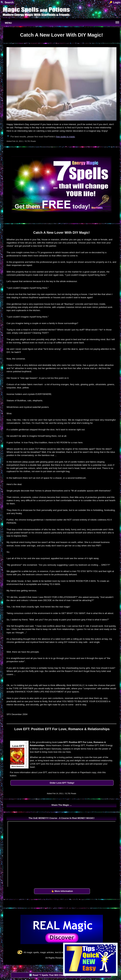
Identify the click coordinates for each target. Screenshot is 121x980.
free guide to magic (66, 137)
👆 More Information (62, 891)
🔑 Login (115, 2)
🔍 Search (7, 2)
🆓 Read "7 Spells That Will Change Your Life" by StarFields (61, 975)
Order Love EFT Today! (62, 783)
